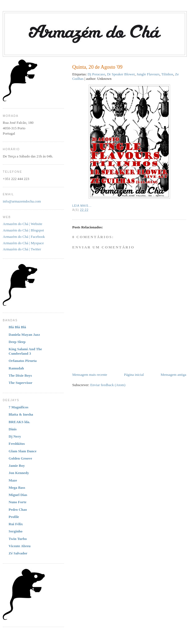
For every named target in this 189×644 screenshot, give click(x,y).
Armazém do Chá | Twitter (22, 249)
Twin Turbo (18, 539)
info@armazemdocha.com (22, 201)
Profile (14, 517)
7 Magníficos (18, 407)
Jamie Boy (17, 466)
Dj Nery (15, 436)
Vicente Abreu (20, 546)
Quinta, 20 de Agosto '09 (97, 67)
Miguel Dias (18, 495)
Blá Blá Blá (17, 327)
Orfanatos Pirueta (23, 361)
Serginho (16, 531)
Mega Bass (17, 488)
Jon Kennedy (19, 473)
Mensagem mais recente (90, 375)
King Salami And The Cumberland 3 (25, 351)
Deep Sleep (17, 342)
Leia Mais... (82, 206)
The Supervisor (21, 383)
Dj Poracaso (96, 74)
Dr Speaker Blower (121, 74)
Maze (13, 480)
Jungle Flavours (148, 74)
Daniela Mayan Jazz (24, 335)
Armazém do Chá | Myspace (23, 243)
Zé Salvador (18, 553)
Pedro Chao (18, 509)
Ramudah (16, 368)
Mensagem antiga (173, 375)
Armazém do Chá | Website (23, 224)
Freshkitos (17, 444)
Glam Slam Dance (23, 451)
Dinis (13, 429)
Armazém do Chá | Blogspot (23, 230)
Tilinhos (167, 74)
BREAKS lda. (19, 422)
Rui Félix (16, 524)
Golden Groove (20, 458)
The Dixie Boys (20, 375)
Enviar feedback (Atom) (108, 385)
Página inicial (134, 375)
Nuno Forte (18, 502)
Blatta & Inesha (21, 414)
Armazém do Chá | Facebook (24, 237)
